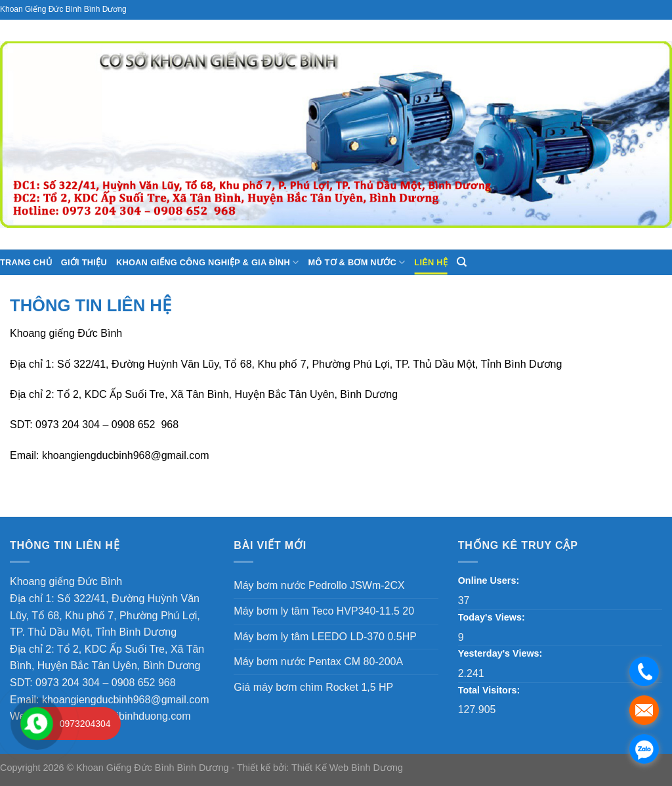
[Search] (462, 262)
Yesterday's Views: (502, 653)
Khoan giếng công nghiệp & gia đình (208, 262)
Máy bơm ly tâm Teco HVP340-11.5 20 (324, 611)
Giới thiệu (84, 262)
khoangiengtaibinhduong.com (122, 716)
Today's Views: (493, 617)
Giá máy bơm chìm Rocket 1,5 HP (313, 687)
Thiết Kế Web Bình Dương (347, 768)
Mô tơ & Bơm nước (357, 262)
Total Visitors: (491, 690)
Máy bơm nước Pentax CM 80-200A (318, 662)
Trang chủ (26, 262)
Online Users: (490, 580)
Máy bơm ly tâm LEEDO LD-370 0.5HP (325, 637)
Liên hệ (431, 262)
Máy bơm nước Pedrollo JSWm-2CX (319, 585)
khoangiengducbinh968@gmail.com (126, 455)
